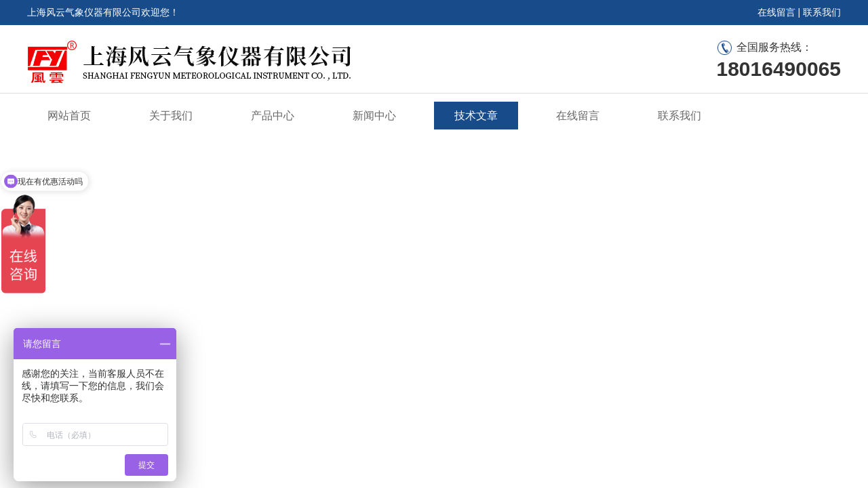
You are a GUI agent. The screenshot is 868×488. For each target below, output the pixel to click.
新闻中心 (374, 116)
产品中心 (273, 116)
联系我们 (822, 12)
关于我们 (171, 116)
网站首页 (69, 116)
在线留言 (776, 12)
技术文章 (476, 116)
